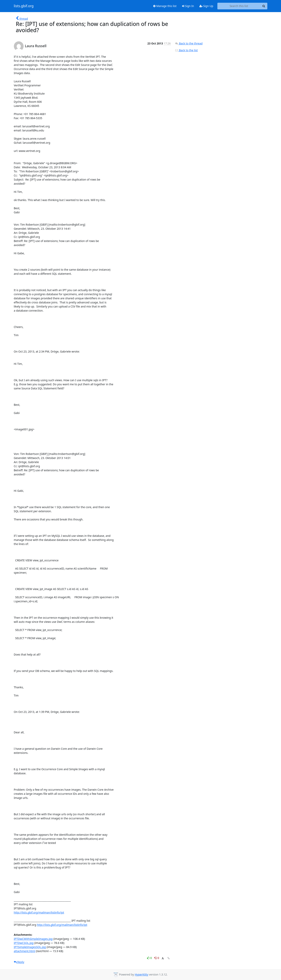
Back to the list (186, 50)
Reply (19, 962)
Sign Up (206, 6)
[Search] (264, 6)
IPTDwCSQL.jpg (24, 943)
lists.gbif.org (24, 6)
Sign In (188, 6)
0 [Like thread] (150, 958)
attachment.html (25, 951)
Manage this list (165, 6)
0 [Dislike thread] (157, 958)
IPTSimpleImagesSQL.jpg (30, 947)
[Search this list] (239, 6)
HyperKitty (141, 974)
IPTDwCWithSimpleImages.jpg (33, 939)
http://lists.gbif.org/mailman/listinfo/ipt (39, 912)
